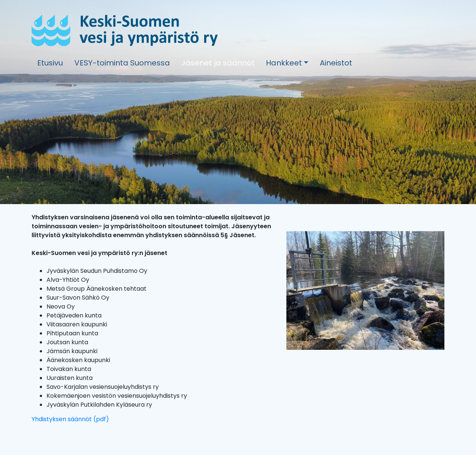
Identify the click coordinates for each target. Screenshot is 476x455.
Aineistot (336, 63)
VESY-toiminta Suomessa (122, 63)
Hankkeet (284, 63)
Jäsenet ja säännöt (218, 63)
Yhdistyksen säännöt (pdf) (70, 419)
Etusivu (50, 63)
